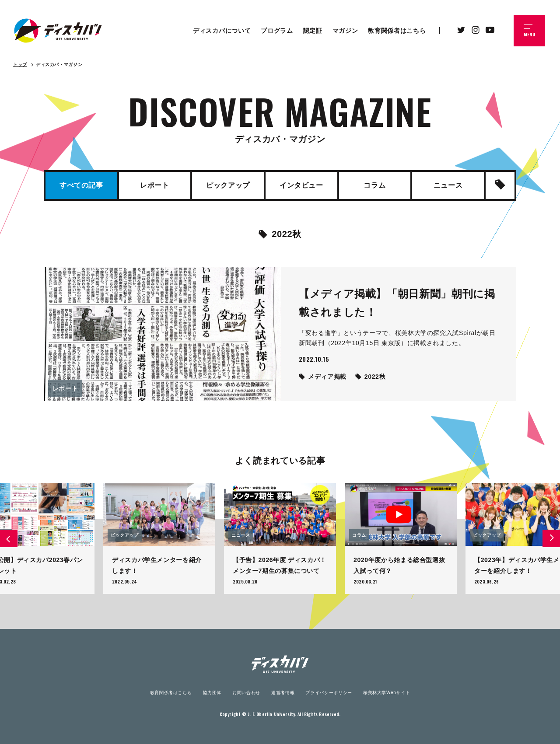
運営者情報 (283, 693)
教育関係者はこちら (171, 693)
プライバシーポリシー (329, 693)
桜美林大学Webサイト (387, 693)
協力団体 (212, 693)
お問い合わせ (246, 693)
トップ (20, 65)
